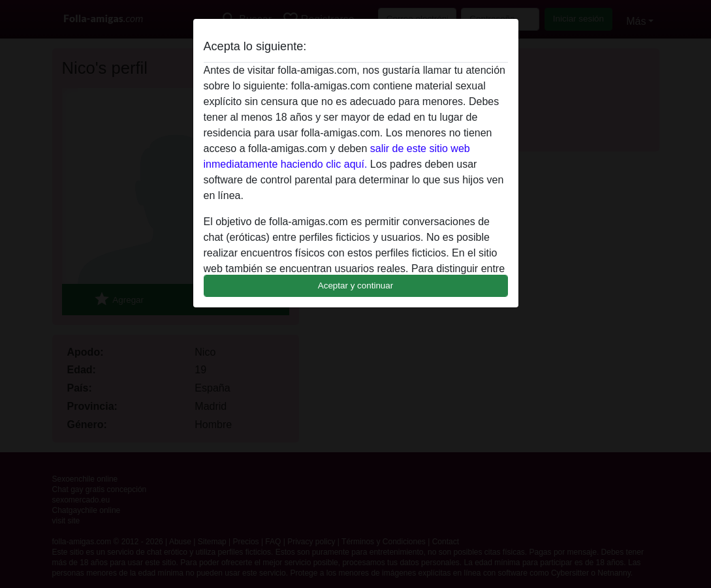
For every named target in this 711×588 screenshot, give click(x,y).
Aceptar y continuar (356, 286)
